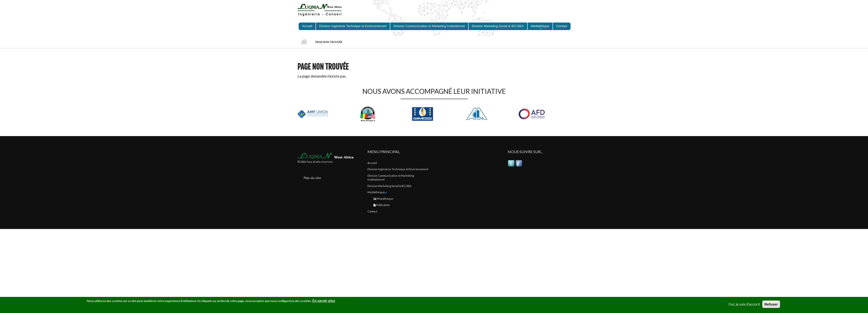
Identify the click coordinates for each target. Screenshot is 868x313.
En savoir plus (324, 301)
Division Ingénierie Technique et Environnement (354, 26)
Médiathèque (541, 26)
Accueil (308, 26)
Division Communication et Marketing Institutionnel (430, 26)
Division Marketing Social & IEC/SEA (499, 26)
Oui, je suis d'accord (744, 304)
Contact (563, 26)
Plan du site (312, 178)
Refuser (771, 304)
